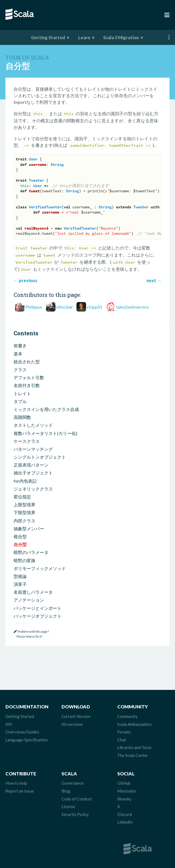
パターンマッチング (33, 449)
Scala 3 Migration (121, 37)
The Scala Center (133, 755)
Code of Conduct (77, 799)
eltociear (65, 307)
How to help (16, 783)
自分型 (20, 544)
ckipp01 (95, 307)
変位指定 (22, 497)
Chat (122, 740)
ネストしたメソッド (33, 425)
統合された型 (27, 362)
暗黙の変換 (24, 560)
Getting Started (48, 37)
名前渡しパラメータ (33, 592)
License (68, 806)
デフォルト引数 (29, 377)
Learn (84, 37)
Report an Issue (20, 791)
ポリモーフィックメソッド (40, 568)
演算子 (20, 584)
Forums (124, 732)
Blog (66, 791)
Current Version (76, 716)
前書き (20, 345)
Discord (125, 814)
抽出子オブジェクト (33, 473)
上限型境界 (24, 505)
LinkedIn (125, 822)
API (9, 724)
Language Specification (27, 740)
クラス (20, 369)
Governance (73, 783)
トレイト (22, 393)
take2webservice (132, 307)
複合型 (20, 536)
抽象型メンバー (29, 529)
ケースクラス (27, 441)
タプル (20, 401)
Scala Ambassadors (135, 724)
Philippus (34, 307)
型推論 (20, 576)
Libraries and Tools (134, 747)
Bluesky (124, 799)
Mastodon (127, 791)
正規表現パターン (31, 465)
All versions (72, 724)
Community (128, 716)
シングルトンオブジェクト (40, 457)
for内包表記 (25, 481)
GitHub (124, 783)
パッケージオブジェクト (38, 616)
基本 (18, 354)
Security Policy (75, 814)
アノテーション (29, 600)
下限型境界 (24, 512)
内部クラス (24, 521)
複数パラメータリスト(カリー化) (45, 433)
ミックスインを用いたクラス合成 (46, 409)
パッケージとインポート (38, 608)
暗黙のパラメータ (31, 552)
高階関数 (22, 417)
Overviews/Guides (22, 732)
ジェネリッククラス (33, 489)
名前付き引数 (27, 385)
